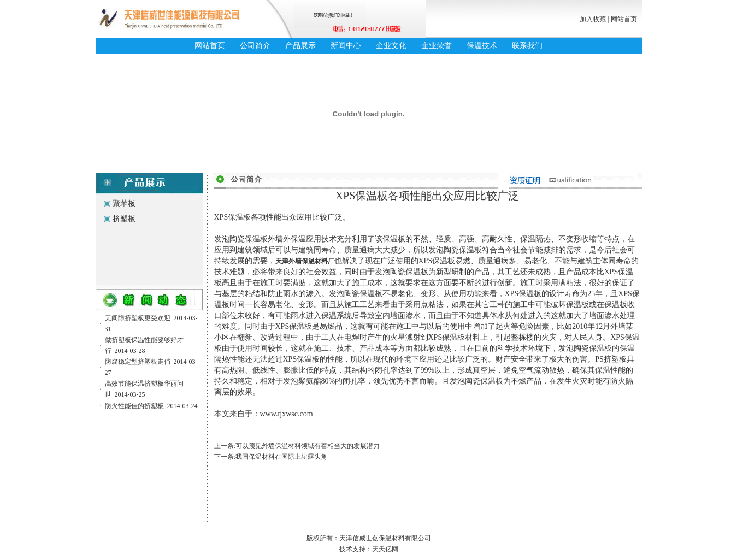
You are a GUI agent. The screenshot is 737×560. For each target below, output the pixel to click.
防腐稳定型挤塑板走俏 (138, 362)
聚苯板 (124, 204)
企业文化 (391, 46)
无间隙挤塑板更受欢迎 (138, 318)
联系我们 (527, 46)
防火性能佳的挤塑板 (134, 406)
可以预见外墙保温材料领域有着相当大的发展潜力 (308, 446)
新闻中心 (346, 46)
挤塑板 (124, 219)
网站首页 (624, 19)
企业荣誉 (437, 46)
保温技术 (482, 46)
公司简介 (255, 46)
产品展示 (300, 46)
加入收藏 (593, 19)
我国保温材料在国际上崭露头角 (281, 457)
